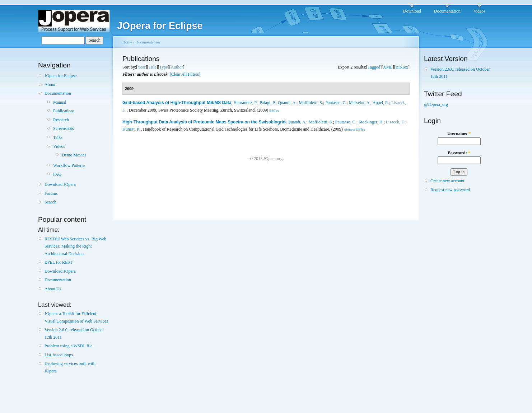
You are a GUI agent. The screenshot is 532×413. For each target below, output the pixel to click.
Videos (479, 11)
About (50, 85)
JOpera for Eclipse (60, 76)
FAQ (57, 174)
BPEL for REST (59, 262)
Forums (51, 193)
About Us (53, 289)
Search (50, 202)
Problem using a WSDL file (68, 346)
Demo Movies (74, 155)
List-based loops (59, 355)
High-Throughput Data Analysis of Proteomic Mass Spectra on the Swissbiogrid (204, 122)
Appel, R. (381, 103)
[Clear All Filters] (185, 74)
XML (388, 67)
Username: (459, 133)
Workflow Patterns (69, 165)
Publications (64, 111)
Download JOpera (60, 184)
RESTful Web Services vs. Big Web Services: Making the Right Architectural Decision (75, 246)
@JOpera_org (436, 104)
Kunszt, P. (131, 129)
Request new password (450, 190)
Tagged (374, 67)
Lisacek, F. (395, 122)
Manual (60, 102)
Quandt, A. (287, 103)
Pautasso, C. (336, 103)
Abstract (349, 130)
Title (152, 67)
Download (412, 11)
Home (127, 42)
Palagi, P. (267, 103)
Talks (58, 137)
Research (61, 120)
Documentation (447, 11)
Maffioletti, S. (311, 103)
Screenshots (63, 128)
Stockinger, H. (371, 122)
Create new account (447, 181)
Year (141, 67)
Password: (459, 153)
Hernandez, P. (246, 103)
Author (177, 67)
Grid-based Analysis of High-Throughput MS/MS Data (177, 103)
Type (164, 67)
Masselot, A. (360, 103)
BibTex (402, 67)
